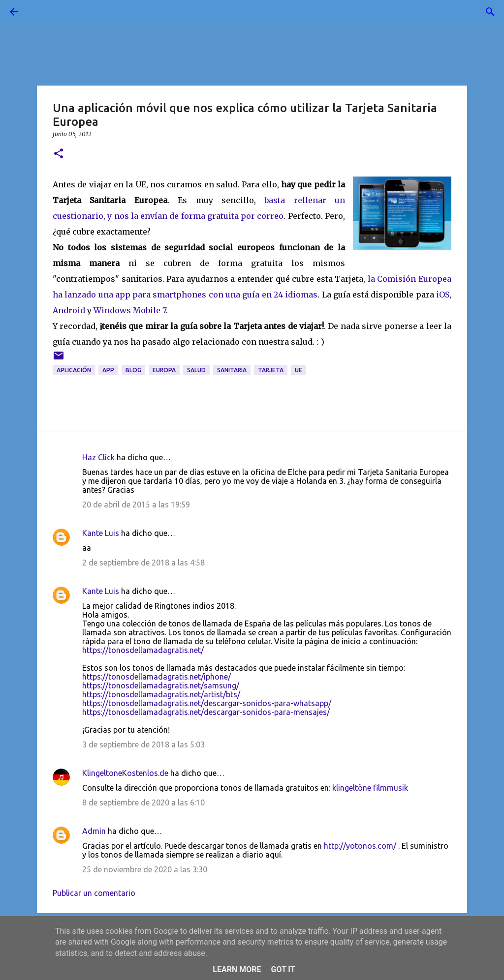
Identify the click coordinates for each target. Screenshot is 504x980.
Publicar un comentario (94, 893)
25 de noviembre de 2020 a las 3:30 (145, 869)
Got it (283, 969)
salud (196, 370)
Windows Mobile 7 (130, 310)
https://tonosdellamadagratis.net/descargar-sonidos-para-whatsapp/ (207, 703)
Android (69, 310)
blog (133, 370)
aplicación (74, 370)
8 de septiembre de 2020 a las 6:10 (143, 802)
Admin (94, 831)
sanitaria (232, 370)
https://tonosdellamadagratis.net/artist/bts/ (161, 694)
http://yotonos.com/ (360, 846)
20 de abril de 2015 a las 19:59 (136, 505)
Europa (164, 370)
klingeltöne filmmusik (370, 788)
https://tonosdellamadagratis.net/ (143, 650)
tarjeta (271, 370)
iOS (443, 295)
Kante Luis (101, 533)
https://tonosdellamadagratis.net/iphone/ (157, 677)
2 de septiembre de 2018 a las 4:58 (143, 563)
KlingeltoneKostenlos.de (125, 773)
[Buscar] (41, 12)
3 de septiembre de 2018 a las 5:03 (143, 744)
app (108, 370)
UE (299, 370)
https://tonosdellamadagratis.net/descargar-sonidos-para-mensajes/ (206, 712)
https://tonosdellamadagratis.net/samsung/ (161, 685)
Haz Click (98, 457)
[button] (59, 154)
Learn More (237, 969)
